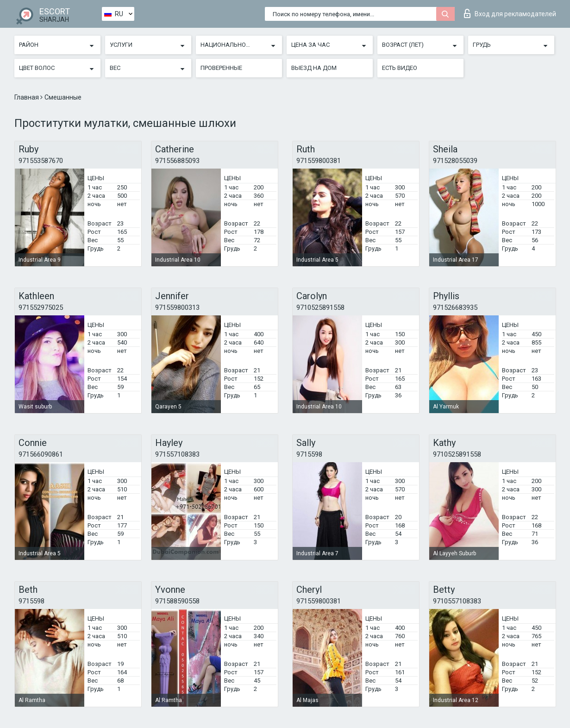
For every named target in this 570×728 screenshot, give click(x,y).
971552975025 (41, 308)
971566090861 (41, 454)
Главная (27, 97)
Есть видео (400, 68)
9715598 (309, 454)
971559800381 (319, 161)
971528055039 (455, 161)
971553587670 (41, 161)
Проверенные (221, 68)
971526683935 (455, 308)
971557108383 (177, 454)
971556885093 (177, 161)
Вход (510, 13)
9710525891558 (320, 308)
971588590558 (177, 601)
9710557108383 (457, 601)
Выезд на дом (314, 68)
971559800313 (177, 308)
